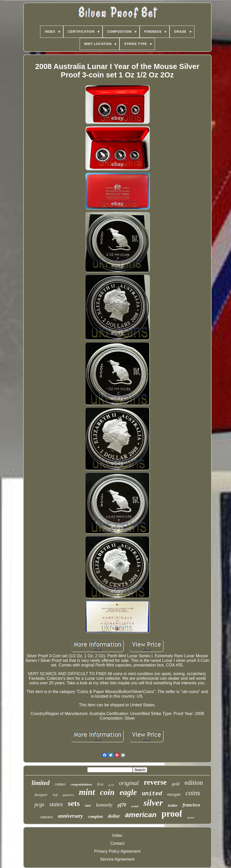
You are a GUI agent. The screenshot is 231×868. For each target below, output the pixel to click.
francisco (191, 805)
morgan (174, 794)
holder (173, 806)
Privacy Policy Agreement (117, 851)
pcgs (39, 804)
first (100, 784)
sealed (135, 806)
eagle (128, 792)
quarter (191, 818)
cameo (60, 784)
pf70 (122, 805)
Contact (117, 843)
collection (46, 817)
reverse (155, 782)
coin (107, 792)
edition (194, 783)
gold (176, 784)
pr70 (111, 785)
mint (87, 792)
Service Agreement (117, 859)
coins (193, 793)
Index (117, 835)
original (129, 783)
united (152, 794)
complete (96, 817)
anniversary (70, 816)
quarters (68, 795)
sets (74, 803)
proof (172, 814)
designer (41, 795)
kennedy (104, 805)
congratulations (81, 784)
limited (41, 783)
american (141, 815)
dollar (114, 816)
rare (88, 806)
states (56, 804)
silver (153, 803)
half (55, 795)
